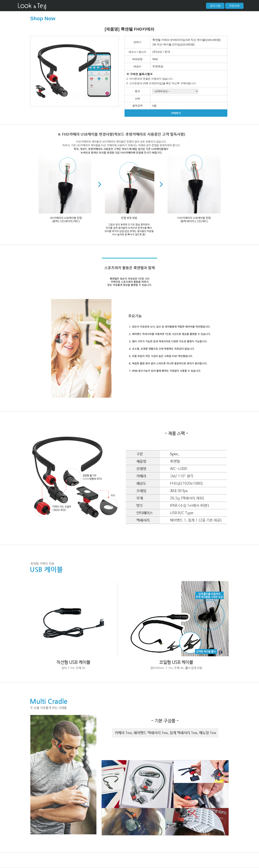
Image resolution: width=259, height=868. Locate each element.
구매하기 (176, 113)
